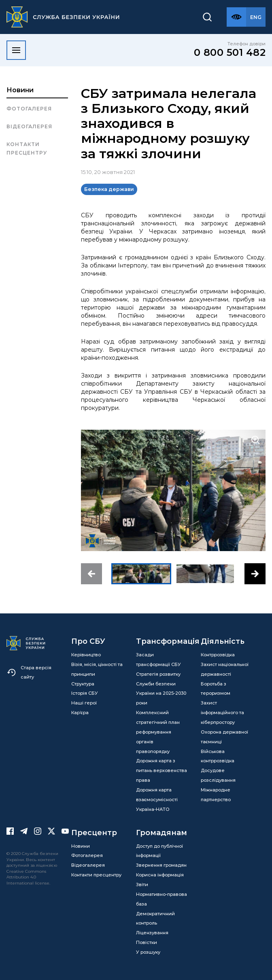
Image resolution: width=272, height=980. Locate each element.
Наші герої (84, 703)
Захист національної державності (225, 669)
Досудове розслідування (218, 775)
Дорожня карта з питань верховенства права (161, 770)
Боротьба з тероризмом (216, 689)
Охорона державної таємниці (224, 737)
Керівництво (86, 655)
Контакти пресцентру (27, 148)
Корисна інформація (160, 875)
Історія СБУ (85, 693)
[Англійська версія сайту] (256, 17)
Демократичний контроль (155, 918)
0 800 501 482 (230, 52)
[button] (91, 574)
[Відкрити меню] (16, 50)
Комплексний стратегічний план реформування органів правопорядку (158, 732)
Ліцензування (152, 933)
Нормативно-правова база (161, 899)
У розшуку (148, 952)
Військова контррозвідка (218, 756)
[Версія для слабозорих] (236, 17)
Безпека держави (109, 189)
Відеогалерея (29, 126)
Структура (83, 684)
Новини (20, 90)
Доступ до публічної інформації (159, 851)
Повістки (147, 942)
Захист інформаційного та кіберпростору (222, 713)
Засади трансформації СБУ (158, 660)
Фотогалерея (29, 109)
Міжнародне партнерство (216, 795)
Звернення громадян (161, 865)
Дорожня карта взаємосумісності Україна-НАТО (157, 800)
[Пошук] (207, 17)
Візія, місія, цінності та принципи (97, 669)
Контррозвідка (218, 655)
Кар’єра (80, 713)
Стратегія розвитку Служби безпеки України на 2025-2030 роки (161, 689)
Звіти (142, 885)
